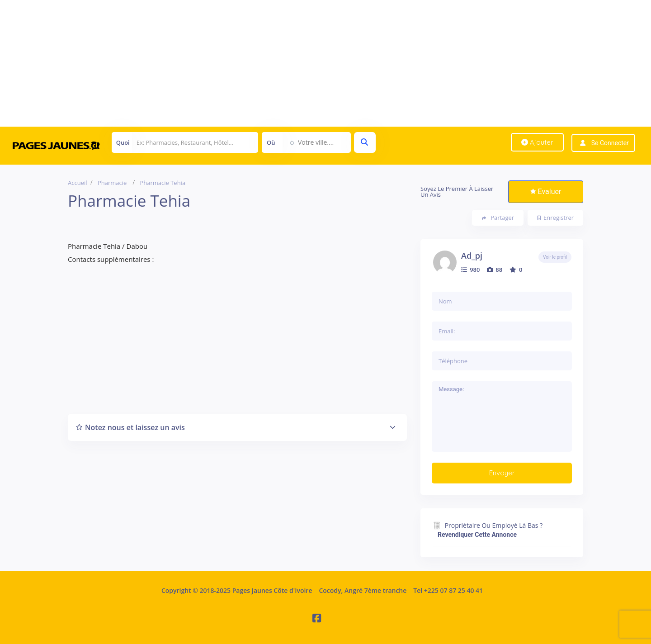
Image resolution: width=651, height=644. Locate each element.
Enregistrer (556, 218)
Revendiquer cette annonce (477, 535)
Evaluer (546, 192)
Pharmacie (112, 183)
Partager (498, 218)
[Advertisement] (271, 63)
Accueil (78, 183)
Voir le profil (555, 257)
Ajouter (537, 142)
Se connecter (610, 143)
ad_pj (472, 256)
